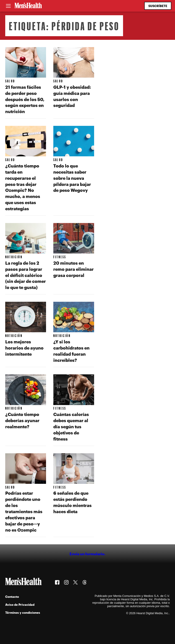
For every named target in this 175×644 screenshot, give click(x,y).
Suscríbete (158, 6)
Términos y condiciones (23, 612)
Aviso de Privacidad (20, 605)
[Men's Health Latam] (28, 6)
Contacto (12, 597)
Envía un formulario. (87, 554)
